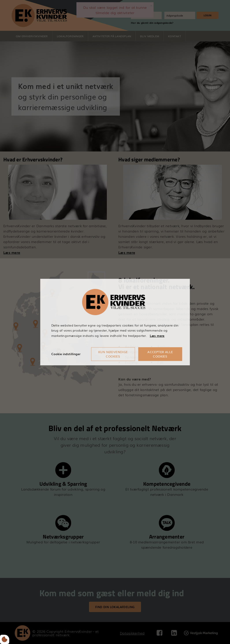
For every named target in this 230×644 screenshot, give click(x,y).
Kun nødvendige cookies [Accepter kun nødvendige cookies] (113, 354)
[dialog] (115, 322)
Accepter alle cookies (160, 354)
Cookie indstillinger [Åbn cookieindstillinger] (66, 354)
